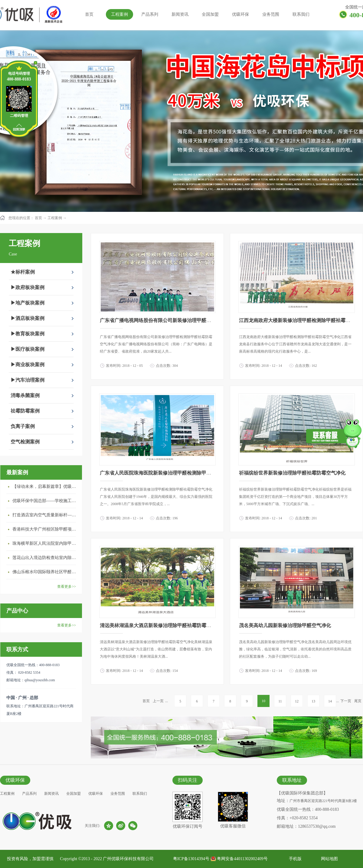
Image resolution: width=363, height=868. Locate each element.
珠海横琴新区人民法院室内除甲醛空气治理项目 (46, 543)
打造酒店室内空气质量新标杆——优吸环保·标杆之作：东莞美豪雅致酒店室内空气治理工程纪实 (46, 515)
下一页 (346, 701)
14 (330, 701)
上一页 (158, 701)
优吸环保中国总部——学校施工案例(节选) (46, 501)
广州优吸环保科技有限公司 (128, 859)
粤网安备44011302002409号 (242, 859)
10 (263, 701)
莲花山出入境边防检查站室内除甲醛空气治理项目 (46, 558)
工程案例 (55, 218)
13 (313, 701)
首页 (89, 14)
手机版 (294, 859)
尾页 (358, 701)
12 (297, 701)
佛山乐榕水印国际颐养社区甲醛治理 (46, 572)
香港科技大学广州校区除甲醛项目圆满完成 (46, 529)
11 (280, 701)
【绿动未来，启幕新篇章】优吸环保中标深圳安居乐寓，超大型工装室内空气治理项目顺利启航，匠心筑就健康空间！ (46, 487)
